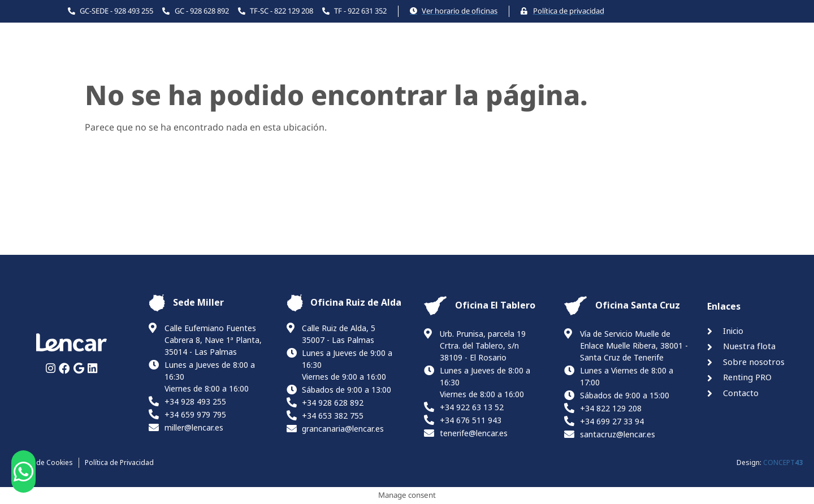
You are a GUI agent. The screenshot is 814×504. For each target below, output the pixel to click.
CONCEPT (783, 463)
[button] (23, 472)
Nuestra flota (415, 60)
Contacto (650, 60)
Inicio (348, 60)
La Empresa (497, 60)
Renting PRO (577, 60)
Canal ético (719, 60)
